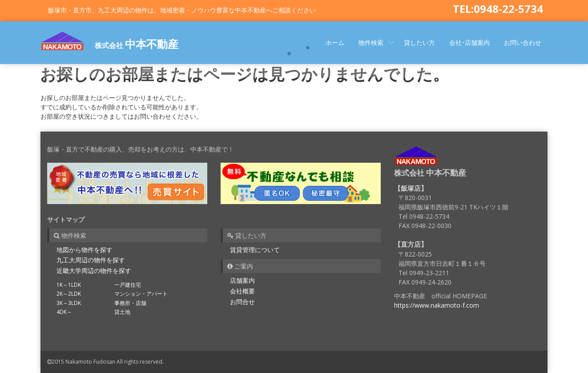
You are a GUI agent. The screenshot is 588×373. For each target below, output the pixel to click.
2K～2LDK (69, 294)
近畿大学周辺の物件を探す (94, 271)
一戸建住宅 (128, 285)
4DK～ (64, 312)
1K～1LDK (69, 285)
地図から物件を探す (85, 250)
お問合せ (242, 302)
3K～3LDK (69, 303)
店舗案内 (242, 280)
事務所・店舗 (130, 303)
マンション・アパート (141, 294)
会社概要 (242, 291)
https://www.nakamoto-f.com (437, 305)
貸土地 (122, 312)
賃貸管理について (255, 250)
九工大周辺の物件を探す (91, 260)
